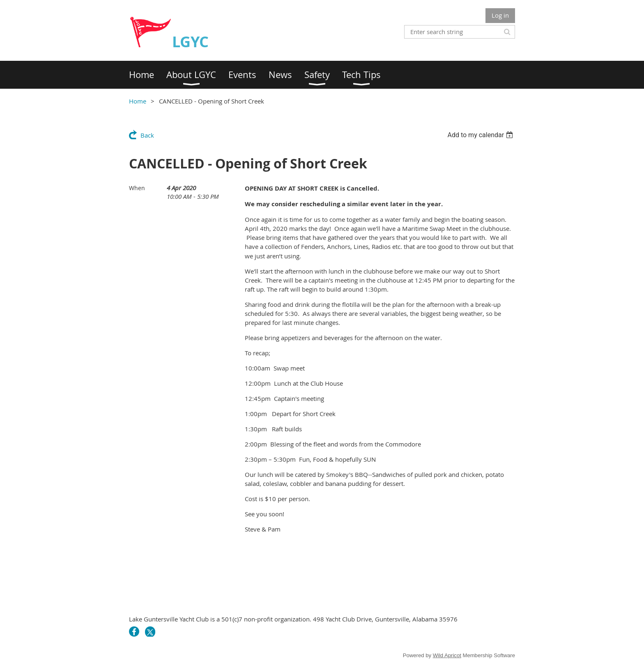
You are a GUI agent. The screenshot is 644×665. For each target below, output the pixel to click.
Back (147, 135)
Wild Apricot (447, 655)
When (137, 188)
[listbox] (481, 135)
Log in (500, 15)
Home (138, 101)
